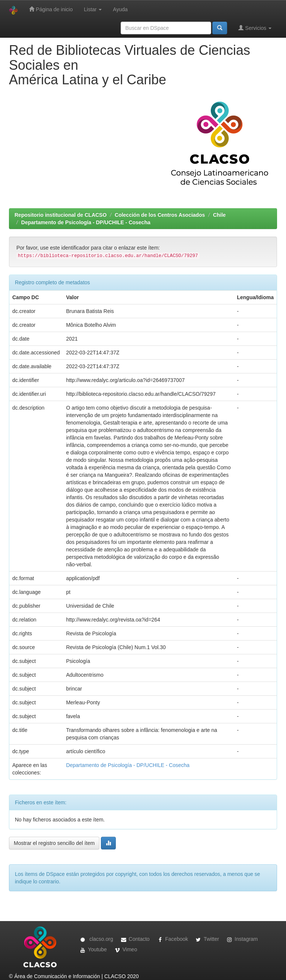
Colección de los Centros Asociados (160, 215)
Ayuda (120, 9)
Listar (93, 9)
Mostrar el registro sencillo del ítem (54, 843)
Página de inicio (51, 9)
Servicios (255, 28)
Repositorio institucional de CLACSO (61, 215)
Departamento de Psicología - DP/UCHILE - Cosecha (86, 222)
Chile (219, 215)
